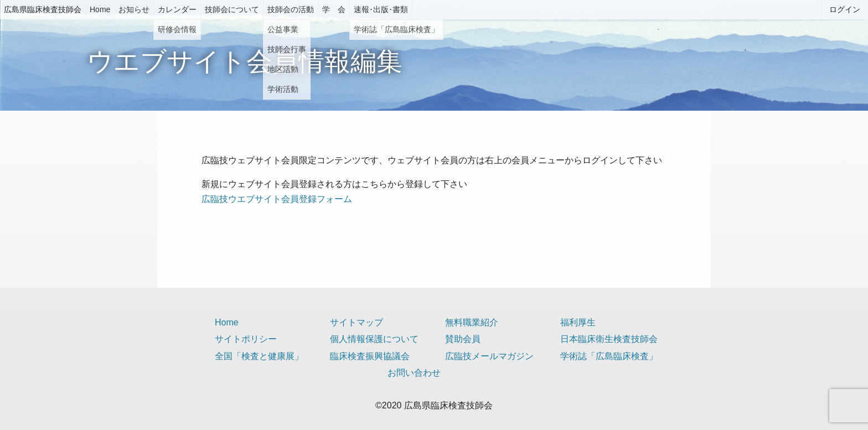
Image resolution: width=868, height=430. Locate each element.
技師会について (232, 9)
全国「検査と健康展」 (259, 356)
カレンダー (177, 9)
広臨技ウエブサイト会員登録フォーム (277, 199)
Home (100, 9)
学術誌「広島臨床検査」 (609, 356)
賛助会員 (463, 339)
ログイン (845, 9)
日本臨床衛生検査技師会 (609, 339)
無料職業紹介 (472, 322)
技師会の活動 (291, 9)
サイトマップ (356, 322)
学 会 (334, 9)
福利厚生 (578, 322)
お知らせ (134, 9)
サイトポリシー (246, 339)
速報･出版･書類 (381, 9)
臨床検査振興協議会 (370, 356)
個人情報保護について (374, 339)
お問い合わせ (414, 373)
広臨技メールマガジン (489, 356)
